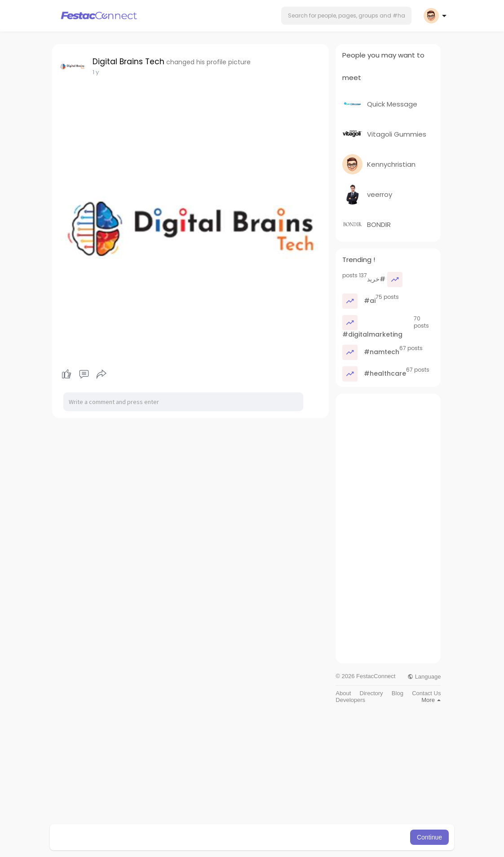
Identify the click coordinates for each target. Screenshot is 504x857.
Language (424, 677)
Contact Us (426, 693)
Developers (350, 700)
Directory (371, 693)
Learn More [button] (298, 837)
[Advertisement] (388, 528)
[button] (346, 16)
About (343, 693)
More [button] (431, 700)
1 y (96, 72)
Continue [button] (429, 837)
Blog (398, 693)
